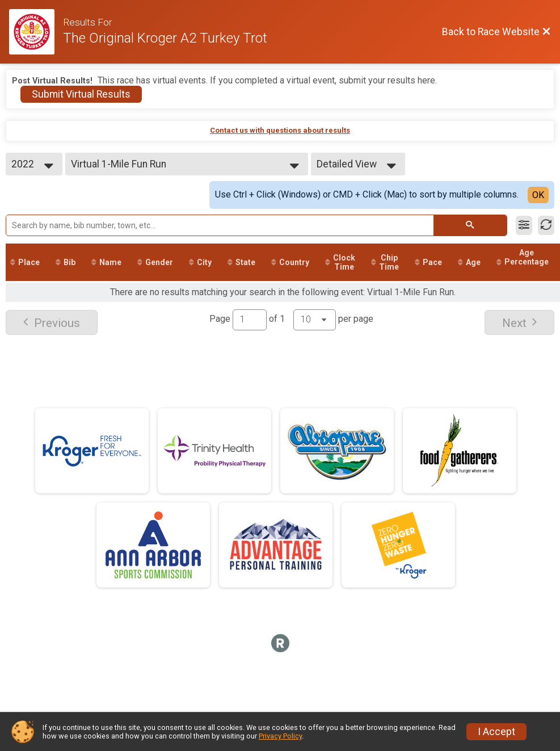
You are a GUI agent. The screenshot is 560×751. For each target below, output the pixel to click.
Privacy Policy (280, 736)
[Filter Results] (524, 225)
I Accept (496, 732)
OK (538, 195)
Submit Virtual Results (81, 94)
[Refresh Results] (546, 225)
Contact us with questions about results (280, 130)
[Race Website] (36, 32)
